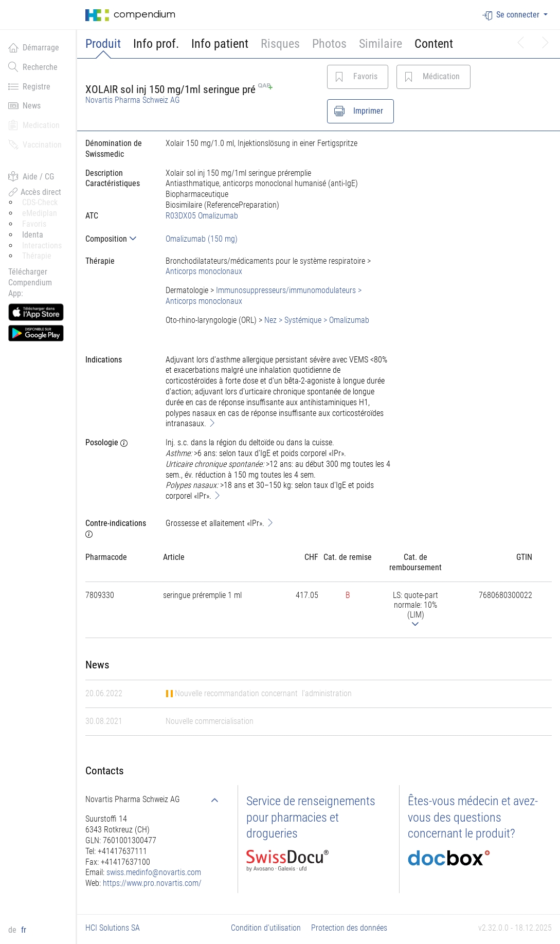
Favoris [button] (34, 224)
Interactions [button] (42, 246)
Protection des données (349, 928)
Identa (33, 235)
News (24, 105)
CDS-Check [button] (40, 202)
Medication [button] (34, 125)
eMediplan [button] (40, 213)
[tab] (117, 239)
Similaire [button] (381, 44)
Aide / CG (31, 176)
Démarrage (34, 47)
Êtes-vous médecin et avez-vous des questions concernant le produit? (473, 817)
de (13, 930)
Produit (103, 44)
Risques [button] (280, 44)
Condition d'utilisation (266, 928)
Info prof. (156, 44)
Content (434, 44)
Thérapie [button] (37, 256)
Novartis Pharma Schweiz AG (133, 100)
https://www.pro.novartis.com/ (152, 883)
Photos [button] (329, 44)
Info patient (220, 44)
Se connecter (512, 15)
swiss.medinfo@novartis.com (154, 872)
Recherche (33, 67)
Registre (29, 86)
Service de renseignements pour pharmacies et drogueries (311, 817)
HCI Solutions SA (113, 928)
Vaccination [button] (35, 144)
